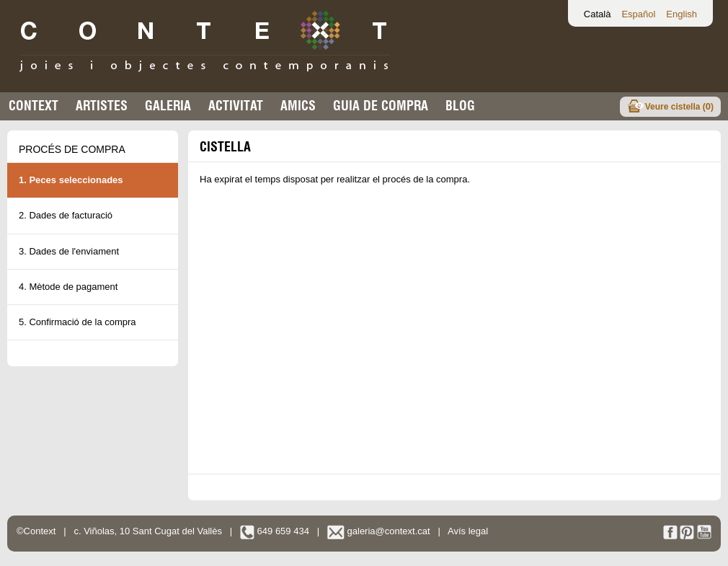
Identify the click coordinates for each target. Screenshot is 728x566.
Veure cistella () (679, 106)
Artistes (102, 106)
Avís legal (468, 531)
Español (638, 14)
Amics (298, 106)
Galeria (168, 106)
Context (34, 106)
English (682, 14)
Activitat (236, 106)
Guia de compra (381, 106)
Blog (460, 106)
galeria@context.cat (379, 531)
